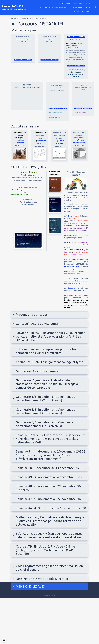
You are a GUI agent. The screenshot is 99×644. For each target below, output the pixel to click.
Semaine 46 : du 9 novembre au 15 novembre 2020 (49, 541)
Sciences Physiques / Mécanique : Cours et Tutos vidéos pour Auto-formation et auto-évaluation (47, 575)
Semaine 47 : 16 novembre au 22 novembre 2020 (48, 528)
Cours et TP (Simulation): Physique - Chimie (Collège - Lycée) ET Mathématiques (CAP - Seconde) (48, 593)
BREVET (68, 3)
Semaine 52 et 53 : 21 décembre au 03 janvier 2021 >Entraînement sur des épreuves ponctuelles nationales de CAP (49, 453)
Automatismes (77, 7)
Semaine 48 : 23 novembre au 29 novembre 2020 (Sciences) (48, 514)
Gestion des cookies (49, 641)
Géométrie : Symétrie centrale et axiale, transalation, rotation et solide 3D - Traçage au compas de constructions (48, 393)
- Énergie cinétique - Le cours (20, 195)
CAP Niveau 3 (23, 18)
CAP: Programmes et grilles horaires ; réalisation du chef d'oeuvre (43, 612)
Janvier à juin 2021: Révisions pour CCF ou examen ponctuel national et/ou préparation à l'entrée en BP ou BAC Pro (49, 338)
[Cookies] (4, 640)
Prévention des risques (32, 315)
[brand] (14, 7)
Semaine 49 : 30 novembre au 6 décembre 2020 (47, 500)
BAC (81, 3)
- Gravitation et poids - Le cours (21, 190)
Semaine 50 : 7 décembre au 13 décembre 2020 (47, 486)
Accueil (61, 3)
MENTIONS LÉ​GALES (30, 632)
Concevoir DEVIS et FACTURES (38, 324)
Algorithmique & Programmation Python (54, 7)
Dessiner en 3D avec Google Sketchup (44, 624)
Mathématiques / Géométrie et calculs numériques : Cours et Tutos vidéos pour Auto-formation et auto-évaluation (46, 557)
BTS (87, 3)
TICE (87, 7)
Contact (88, 11)
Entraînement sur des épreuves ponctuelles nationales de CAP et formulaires (48, 354)
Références (78, 11)
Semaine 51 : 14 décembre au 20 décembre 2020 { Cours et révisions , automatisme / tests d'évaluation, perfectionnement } (48, 470)
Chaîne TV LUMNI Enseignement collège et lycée (48, 368)
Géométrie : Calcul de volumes (38, 379)
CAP (74, 3)
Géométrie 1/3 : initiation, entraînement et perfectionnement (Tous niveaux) (48, 409)
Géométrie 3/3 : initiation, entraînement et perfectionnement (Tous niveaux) (48, 437)
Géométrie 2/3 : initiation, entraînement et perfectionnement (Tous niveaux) (48, 423)
